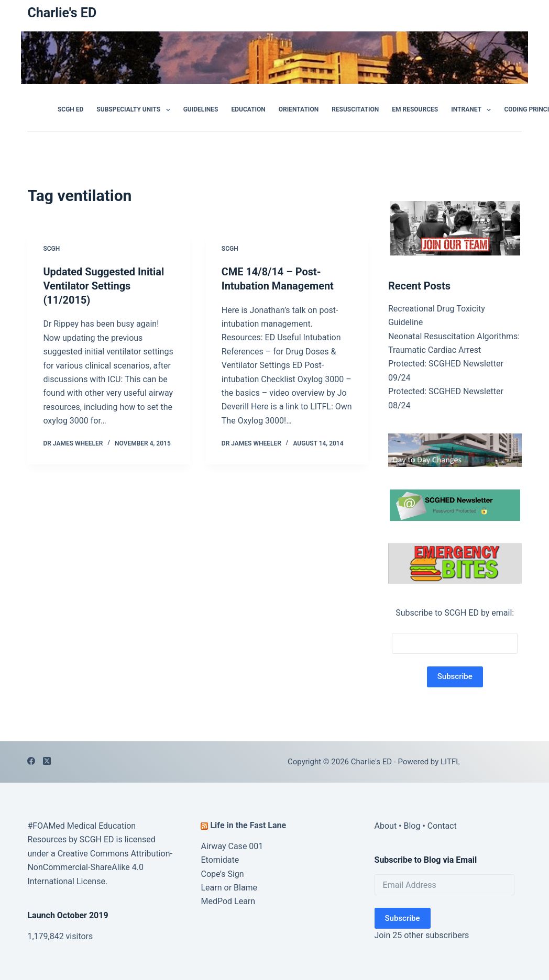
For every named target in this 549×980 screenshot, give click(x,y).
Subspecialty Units (135, 110)
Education (248, 109)
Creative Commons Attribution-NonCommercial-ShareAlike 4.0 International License (100, 867)
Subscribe (403, 918)
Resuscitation (355, 109)
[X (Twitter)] (47, 761)
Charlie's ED (62, 13)
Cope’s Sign (222, 874)
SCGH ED (70, 109)
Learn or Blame (229, 888)
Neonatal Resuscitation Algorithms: (454, 336)
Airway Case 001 (232, 846)
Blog (412, 826)
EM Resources (415, 109)
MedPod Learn (228, 901)
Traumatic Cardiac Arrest (435, 350)
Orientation (299, 109)
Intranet (473, 110)
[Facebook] (31, 761)
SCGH (51, 249)
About (386, 826)
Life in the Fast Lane (248, 825)
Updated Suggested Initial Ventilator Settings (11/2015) (104, 285)
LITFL (450, 762)
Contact (442, 826)
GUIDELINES (201, 109)
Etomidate (220, 860)
